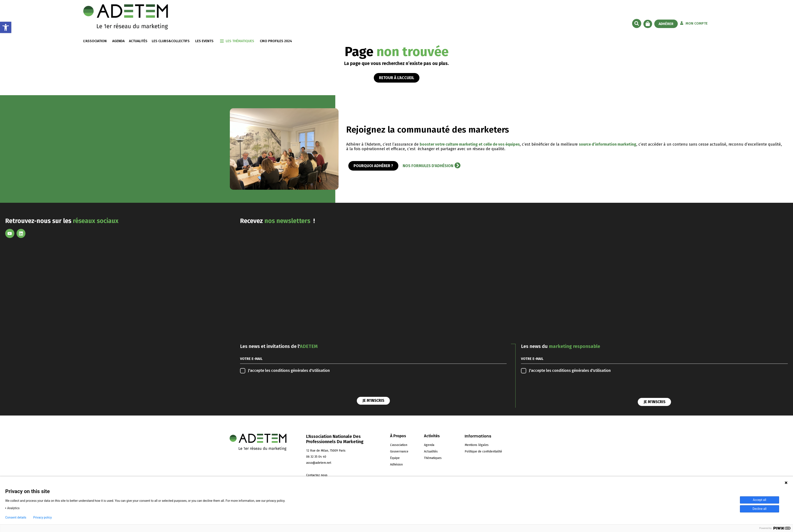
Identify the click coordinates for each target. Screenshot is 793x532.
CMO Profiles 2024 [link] (276, 41)
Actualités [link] (431, 451)
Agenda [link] (429, 445)
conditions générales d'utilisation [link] (301, 371)
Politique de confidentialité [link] (483, 451)
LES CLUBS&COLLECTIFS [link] (171, 41)
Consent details (16, 517)
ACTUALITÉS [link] (138, 41)
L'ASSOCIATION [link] (95, 41)
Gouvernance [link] (399, 451)
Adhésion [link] (396, 465)
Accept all (760, 500)
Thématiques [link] (433, 458)
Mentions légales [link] (477, 445)
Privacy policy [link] (43, 517)
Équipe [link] (395, 458)
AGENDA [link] (118, 41)
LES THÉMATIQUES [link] (240, 41)
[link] (6, 27)
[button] (637, 23)
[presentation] (273, 386)
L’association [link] (399, 445)
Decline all (760, 509)
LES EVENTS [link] (204, 41)
